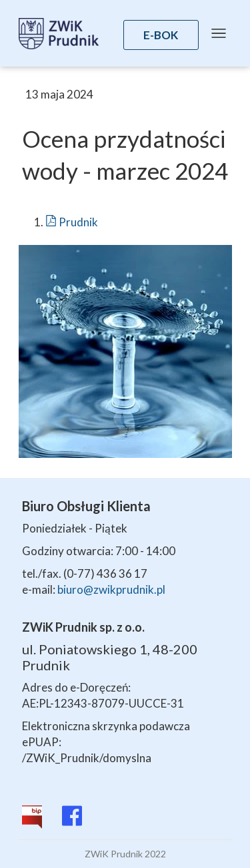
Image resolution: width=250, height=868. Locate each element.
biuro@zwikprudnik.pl (111, 589)
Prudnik (72, 222)
